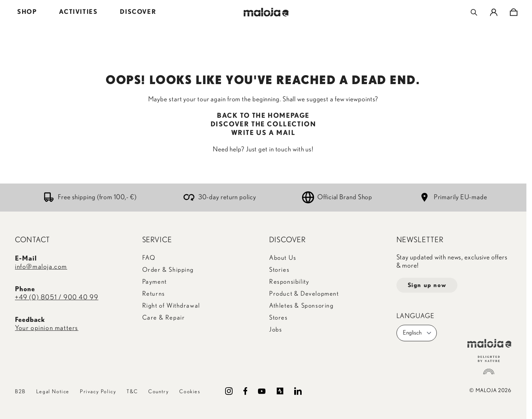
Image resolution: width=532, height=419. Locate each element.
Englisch (417, 333)
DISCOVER (138, 12)
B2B (20, 392)
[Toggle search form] (474, 12)
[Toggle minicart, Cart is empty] (514, 12)
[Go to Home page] (266, 12)
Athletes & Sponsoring (301, 306)
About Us (283, 258)
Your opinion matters (47, 328)
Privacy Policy (98, 392)
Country (158, 392)
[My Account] (494, 12)
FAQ (149, 258)
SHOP (27, 12)
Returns (154, 294)
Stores (279, 318)
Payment (155, 282)
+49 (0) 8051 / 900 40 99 (57, 298)
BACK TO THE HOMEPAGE (263, 116)
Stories (279, 270)
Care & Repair (164, 318)
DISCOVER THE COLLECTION (263, 124)
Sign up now (427, 285)
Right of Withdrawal (171, 306)
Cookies (190, 392)
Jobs (276, 329)
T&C (132, 392)
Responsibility (289, 282)
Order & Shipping (168, 270)
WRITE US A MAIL (263, 133)
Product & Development (304, 294)
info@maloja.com (41, 267)
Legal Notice (53, 392)
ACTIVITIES (78, 12)
